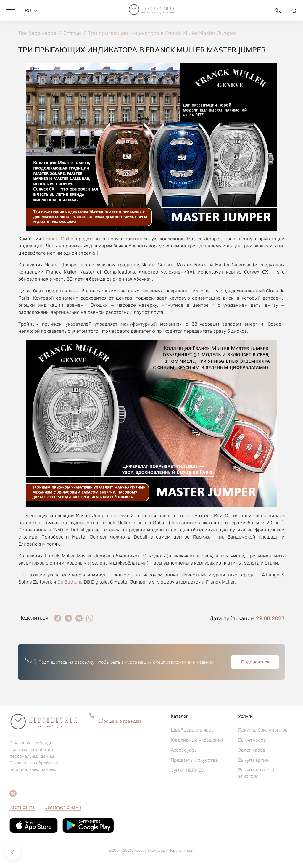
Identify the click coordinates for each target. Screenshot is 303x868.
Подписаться (255, 662)
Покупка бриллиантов (263, 730)
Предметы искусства (194, 760)
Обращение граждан (119, 721)
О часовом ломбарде (31, 743)
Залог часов (252, 750)
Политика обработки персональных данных (33, 753)
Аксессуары (184, 750)
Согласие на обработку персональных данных (34, 766)
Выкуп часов (252, 740)
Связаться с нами (63, 808)
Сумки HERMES (187, 770)
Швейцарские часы (193, 730)
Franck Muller (58, 239)
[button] (11, 10)
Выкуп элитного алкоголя (256, 773)
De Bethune (70, 582)
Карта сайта (22, 808)
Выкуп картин (254, 760)
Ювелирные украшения (197, 740)
